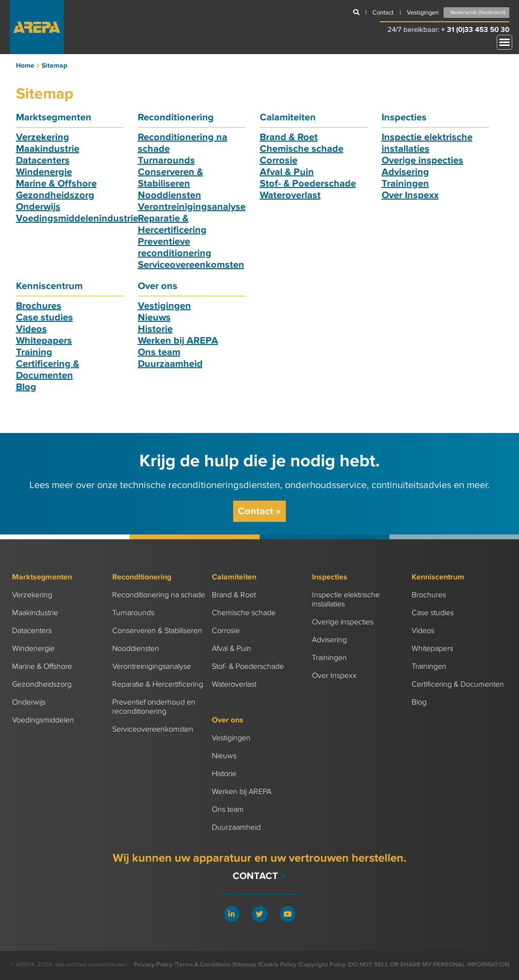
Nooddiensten (170, 195)
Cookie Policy (278, 965)
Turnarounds (166, 160)
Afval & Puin (287, 172)
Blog (26, 387)
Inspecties (404, 117)
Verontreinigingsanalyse (192, 207)
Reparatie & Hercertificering (172, 224)
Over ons (158, 286)
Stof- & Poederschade (308, 184)
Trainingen (405, 184)
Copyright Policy (323, 965)
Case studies (44, 317)
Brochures (39, 306)
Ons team (159, 352)
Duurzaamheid (170, 364)
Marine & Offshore (56, 184)
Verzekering (43, 137)
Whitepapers (44, 341)
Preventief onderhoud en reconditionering (154, 707)
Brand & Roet (289, 137)
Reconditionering (176, 117)
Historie (155, 329)
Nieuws (154, 317)
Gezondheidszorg (55, 195)
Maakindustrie (48, 149)
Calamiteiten (288, 117)
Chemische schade (302, 149)
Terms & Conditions (203, 965)
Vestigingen (164, 306)
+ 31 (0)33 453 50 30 (475, 30)
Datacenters (43, 160)
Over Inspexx (410, 195)
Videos (31, 329)
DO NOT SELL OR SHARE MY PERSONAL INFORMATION (429, 965)
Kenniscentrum (49, 286)
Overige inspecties (423, 160)
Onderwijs (38, 207)
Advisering (405, 172)
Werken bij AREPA (178, 341)
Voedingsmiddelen (43, 720)
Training (34, 352)
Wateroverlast (290, 195)
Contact (259, 511)
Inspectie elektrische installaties (427, 143)
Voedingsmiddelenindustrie (77, 218)
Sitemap (245, 965)
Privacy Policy (153, 965)
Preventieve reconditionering (175, 247)
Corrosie (279, 160)
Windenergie (44, 172)
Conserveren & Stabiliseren (171, 178)
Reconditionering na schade (159, 595)
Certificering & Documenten (48, 370)
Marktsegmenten (54, 117)
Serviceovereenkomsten (191, 265)
